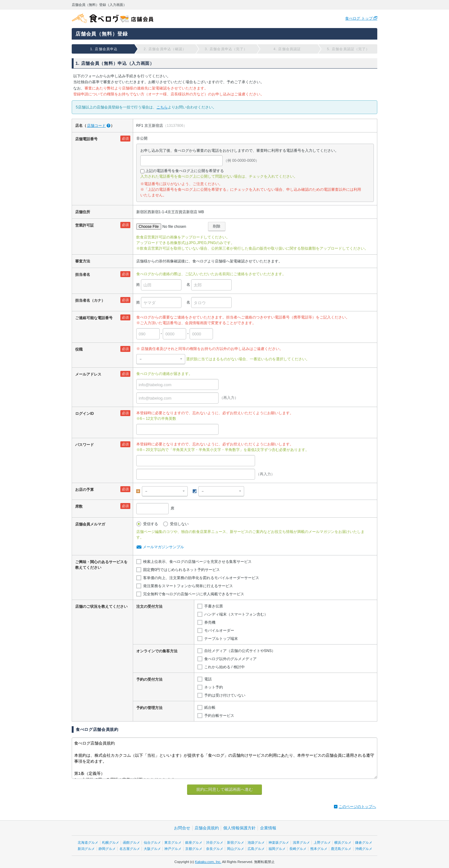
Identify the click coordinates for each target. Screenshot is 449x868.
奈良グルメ (215, 849)
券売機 (210, 622)
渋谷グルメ (215, 842)
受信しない (179, 524)
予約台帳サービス (219, 716)
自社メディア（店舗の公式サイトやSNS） (240, 651)
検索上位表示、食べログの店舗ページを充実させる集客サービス (197, 562)
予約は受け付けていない (225, 695)
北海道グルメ (88, 842)
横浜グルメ (343, 842)
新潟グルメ (86, 849)
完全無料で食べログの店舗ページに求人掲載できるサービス (194, 594)
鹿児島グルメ (341, 849)
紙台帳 (210, 707)
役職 (79, 349)
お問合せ (182, 828)
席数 (79, 506)
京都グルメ (194, 849)
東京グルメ (173, 842)
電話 (208, 679)
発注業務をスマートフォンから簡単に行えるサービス (188, 586)
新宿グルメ (236, 842)
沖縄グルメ (364, 849)
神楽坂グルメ (279, 842)
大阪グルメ (152, 849)
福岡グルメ (277, 849)
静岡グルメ (107, 849)
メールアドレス (88, 374)
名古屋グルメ (130, 849)
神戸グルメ (173, 849)
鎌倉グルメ (364, 842)
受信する (151, 524)
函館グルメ (131, 842)
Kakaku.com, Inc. (208, 862)
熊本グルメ (319, 849)
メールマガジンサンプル (163, 547)
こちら (162, 107)
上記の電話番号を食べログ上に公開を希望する (185, 171)
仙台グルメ (152, 842)
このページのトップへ (357, 807)
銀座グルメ (194, 842)
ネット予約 (214, 687)
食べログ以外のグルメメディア (230, 659)
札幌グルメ (111, 842)
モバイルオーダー (219, 631)
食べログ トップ (359, 18)
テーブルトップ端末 (221, 639)
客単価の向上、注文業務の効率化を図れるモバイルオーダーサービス (201, 578)
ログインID (84, 414)
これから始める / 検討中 (224, 667)
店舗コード (96, 126)
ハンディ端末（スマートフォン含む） (236, 614)
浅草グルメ (301, 842)
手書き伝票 (214, 606)
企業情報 (268, 828)
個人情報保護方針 (239, 828)
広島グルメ (256, 849)
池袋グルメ (256, 842)
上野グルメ (322, 842)
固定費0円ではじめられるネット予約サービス (182, 570)
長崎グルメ (298, 849)
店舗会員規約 (207, 828)
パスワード (84, 445)
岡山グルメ (236, 849)
